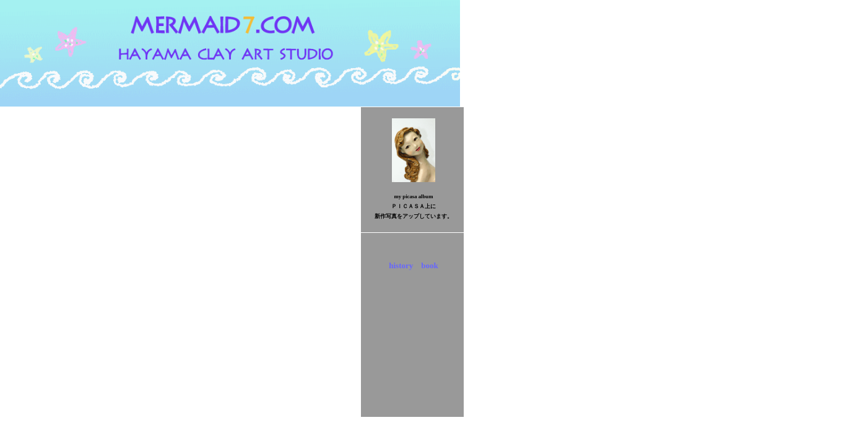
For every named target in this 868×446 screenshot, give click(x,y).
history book (413, 265)
